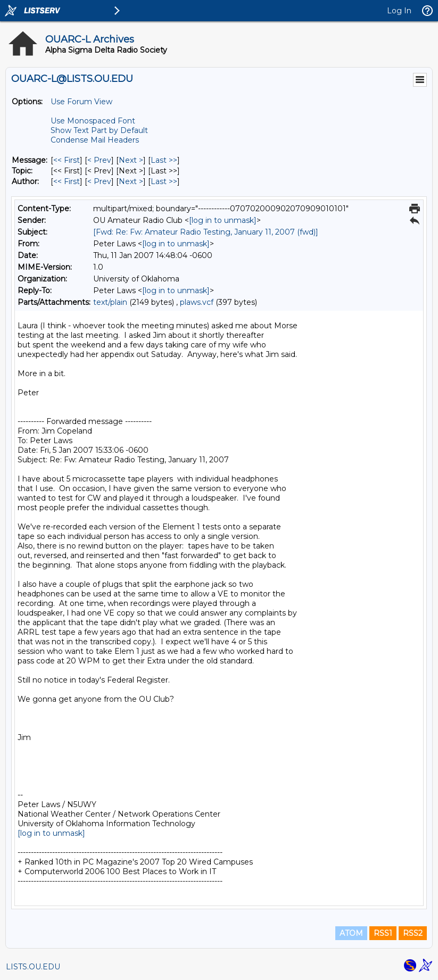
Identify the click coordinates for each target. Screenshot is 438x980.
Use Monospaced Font (93, 121)
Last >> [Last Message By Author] (164, 181)
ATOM (351, 933)
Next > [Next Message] (131, 160)
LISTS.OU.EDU (33, 967)
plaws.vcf (197, 302)
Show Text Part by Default (99, 130)
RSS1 (383, 933)
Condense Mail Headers (95, 140)
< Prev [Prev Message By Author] (99, 181)
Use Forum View (81, 102)
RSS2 (413, 933)
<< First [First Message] (67, 160)
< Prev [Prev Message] (99, 160)
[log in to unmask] (223, 220)
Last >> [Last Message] (164, 160)
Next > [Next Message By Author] (131, 181)
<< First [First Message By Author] (67, 181)
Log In (399, 11)
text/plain (110, 302)
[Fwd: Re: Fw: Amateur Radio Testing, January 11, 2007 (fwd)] (206, 232)
